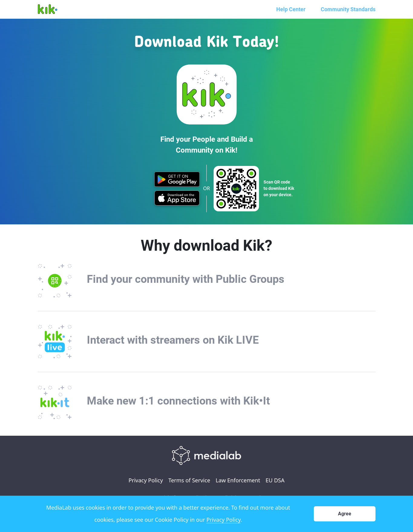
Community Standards (348, 9)
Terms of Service (189, 480)
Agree (345, 514)
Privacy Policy (146, 480)
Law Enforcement (238, 480)
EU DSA (275, 480)
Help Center (291, 9)
